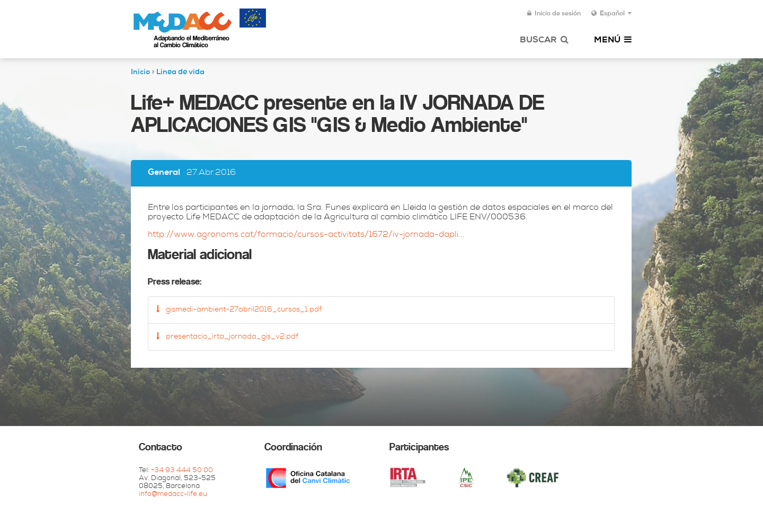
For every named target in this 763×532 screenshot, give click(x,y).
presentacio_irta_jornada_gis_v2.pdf (227, 336)
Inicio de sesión (554, 14)
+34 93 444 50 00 (182, 471)
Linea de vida (180, 73)
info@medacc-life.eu (173, 495)
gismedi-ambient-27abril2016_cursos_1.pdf (239, 309)
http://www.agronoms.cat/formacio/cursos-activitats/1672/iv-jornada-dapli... (306, 235)
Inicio (140, 73)
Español (611, 14)
